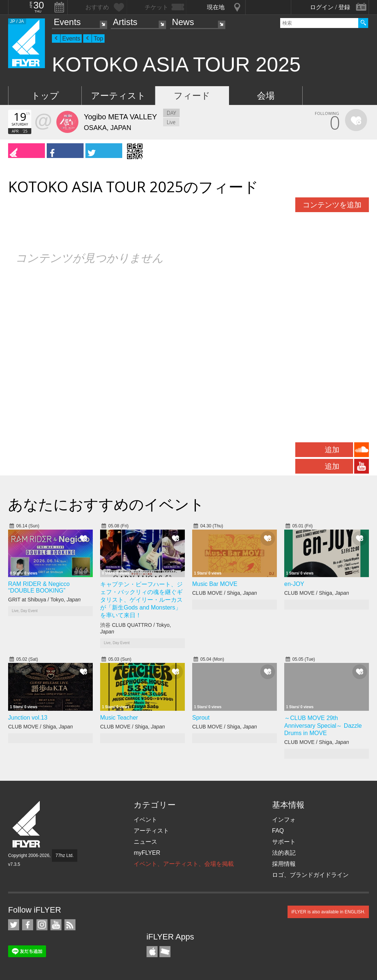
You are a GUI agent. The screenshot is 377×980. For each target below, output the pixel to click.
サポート (284, 842)
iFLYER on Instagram (42, 925)
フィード (192, 96)
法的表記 (284, 853)
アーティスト (118, 96)
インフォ (284, 820)
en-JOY (294, 584)
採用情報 (284, 864)
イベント (145, 820)
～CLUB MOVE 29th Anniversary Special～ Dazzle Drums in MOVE (323, 726)
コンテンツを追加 (332, 205)
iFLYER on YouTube (56, 925)
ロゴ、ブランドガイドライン (310, 875)
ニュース (145, 842)
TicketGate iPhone (165, 952)
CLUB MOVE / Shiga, (225, 593)
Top (98, 38)
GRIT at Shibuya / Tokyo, (44, 600)
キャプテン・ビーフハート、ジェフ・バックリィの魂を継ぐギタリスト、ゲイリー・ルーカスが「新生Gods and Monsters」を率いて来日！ (141, 600)
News (183, 22)
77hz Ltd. (65, 856)
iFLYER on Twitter (14, 925)
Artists (125, 22)
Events (67, 22)
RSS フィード (70, 925)
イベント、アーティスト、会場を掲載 (184, 864)
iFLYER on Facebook (28, 925)
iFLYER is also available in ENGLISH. (328, 912)
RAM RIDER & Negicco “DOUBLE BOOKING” (39, 587)
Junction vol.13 (28, 718)
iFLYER (27, 824)
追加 (332, 450)
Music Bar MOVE (215, 584)
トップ (45, 96)
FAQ (278, 831)
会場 (266, 96)
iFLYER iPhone (152, 952)
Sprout (201, 718)
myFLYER (147, 853)
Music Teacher (119, 718)
